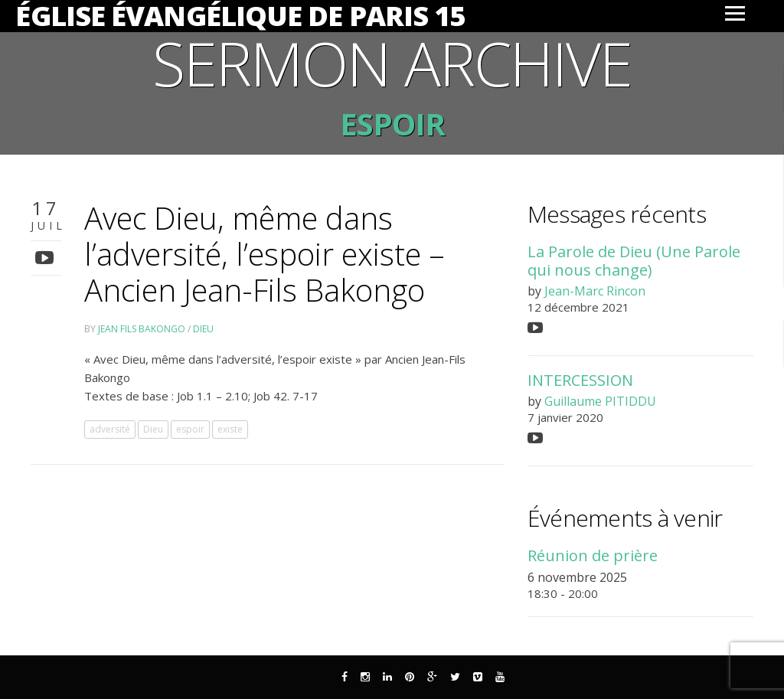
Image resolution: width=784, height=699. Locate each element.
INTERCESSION (580, 380)
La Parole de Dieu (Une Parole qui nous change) (634, 260)
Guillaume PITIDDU (600, 401)
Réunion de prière (593, 555)
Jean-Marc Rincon (595, 291)
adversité (110, 429)
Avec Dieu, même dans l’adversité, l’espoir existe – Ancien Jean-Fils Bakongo (265, 254)
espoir (190, 429)
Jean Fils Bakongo (142, 329)
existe (230, 429)
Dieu (203, 329)
